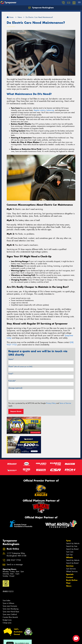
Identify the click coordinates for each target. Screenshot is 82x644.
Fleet (68, 563)
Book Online (72, 560)
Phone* (20, 366)
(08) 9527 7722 (14, 540)
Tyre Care (70, 532)
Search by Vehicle (73, 524)
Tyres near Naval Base (11, 592)
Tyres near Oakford (10, 595)
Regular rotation (40, 110)
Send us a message (15, 545)
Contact (70, 557)
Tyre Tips (69, 535)
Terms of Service (65, 403)
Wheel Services (72, 552)
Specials (70, 555)
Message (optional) (15, 388)
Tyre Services (71, 549)
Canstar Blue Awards (10, 597)
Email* (11, 374)
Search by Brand (72, 529)
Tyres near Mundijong (11, 589)
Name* (11, 359)
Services (70, 546)
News (69, 566)
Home (10, 17)
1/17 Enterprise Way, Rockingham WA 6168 (16, 535)
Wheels (70, 538)
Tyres (68, 521)
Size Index (6, 581)
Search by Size (72, 526)
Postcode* (12, 381)
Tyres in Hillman (8, 583)
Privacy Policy (51, 403)
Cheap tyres (7, 603)
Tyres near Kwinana (10, 586)
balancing (50, 110)
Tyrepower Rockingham (41, 8)
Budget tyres (7, 600)
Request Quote (16, 411)
